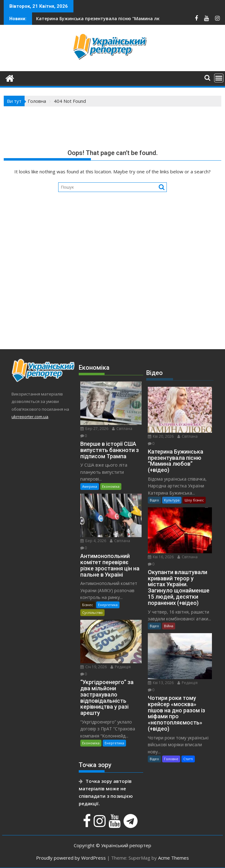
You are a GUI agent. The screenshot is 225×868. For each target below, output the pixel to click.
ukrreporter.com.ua (30, 417)
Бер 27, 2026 (94, 429)
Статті (188, 759)
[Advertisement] (112, 291)
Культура (172, 500)
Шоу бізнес (194, 500)
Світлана (122, 429)
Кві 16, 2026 (161, 557)
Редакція (121, 667)
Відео (154, 500)
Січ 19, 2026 (94, 667)
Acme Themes (173, 858)
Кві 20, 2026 (161, 436)
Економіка (111, 486)
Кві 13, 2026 (161, 683)
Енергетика (108, 605)
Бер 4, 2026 (93, 541)
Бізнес (88, 605)
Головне (171, 759)
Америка (90, 486)
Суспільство (92, 612)
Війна (169, 626)
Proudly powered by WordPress (71, 858)
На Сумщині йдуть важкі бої (88, 18)
